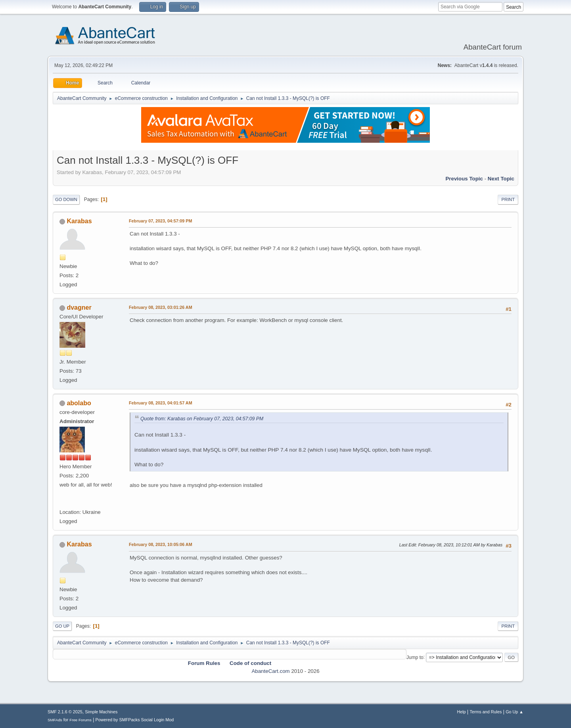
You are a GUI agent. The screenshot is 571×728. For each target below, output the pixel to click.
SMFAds (55, 720)
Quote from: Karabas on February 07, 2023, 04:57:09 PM (202, 419)
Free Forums (80, 720)
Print (508, 199)
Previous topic (464, 179)
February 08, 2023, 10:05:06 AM (161, 544)
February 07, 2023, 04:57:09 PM (160, 221)
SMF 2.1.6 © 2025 (65, 712)
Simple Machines (101, 712)
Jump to (415, 657)
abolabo (79, 403)
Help (462, 712)
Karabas (79, 221)
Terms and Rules (486, 712)
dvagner (79, 307)
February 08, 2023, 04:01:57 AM (161, 403)
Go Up (62, 626)
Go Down (66, 199)
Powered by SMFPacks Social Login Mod (135, 720)
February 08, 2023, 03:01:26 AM (161, 307)
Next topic (501, 179)
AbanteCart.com (270, 671)
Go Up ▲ (514, 712)
